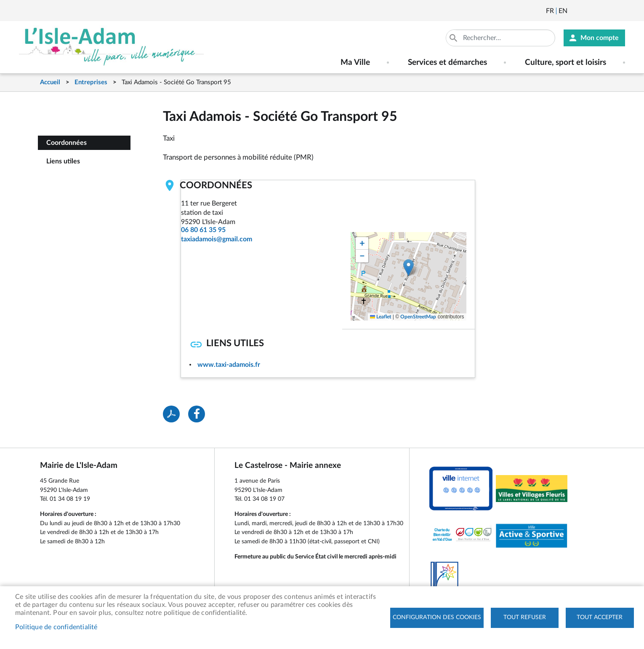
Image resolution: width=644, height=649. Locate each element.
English (563, 11)
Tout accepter (600, 617)
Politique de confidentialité (56, 627)
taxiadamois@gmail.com (217, 239)
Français (550, 11)
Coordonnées (67, 143)
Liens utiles (63, 161)
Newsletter (575, 11)
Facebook (597, 11)
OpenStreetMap (418, 317)
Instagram (620, 11)
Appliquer (454, 38)
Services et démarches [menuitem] (447, 63)
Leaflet (381, 317)
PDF (171, 414)
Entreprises (91, 82)
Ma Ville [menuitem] (355, 63)
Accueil (50, 82)
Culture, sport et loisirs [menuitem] (565, 63)
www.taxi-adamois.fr (229, 365)
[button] (408, 268)
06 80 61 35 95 (203, 230)
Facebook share (197, 414)
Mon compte (600, 38)
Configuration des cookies (437, 617)
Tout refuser (525, 617)
